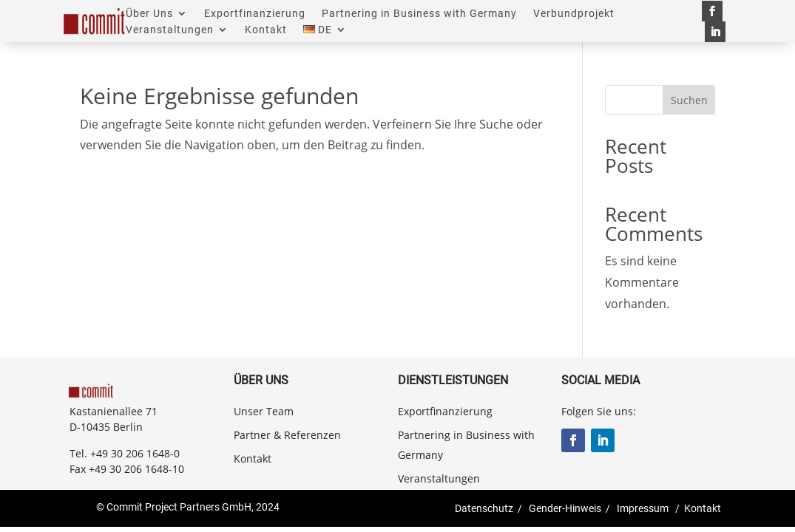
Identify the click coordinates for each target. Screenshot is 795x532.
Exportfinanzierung (255, 14)
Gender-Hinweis (565, 508)
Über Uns (149, 14)
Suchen (689, 100)
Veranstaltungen (170, 30)
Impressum (643, 508)
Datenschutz (484, 508)
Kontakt (266, 30)
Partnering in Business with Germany (419, 14)
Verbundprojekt (574, 14)
